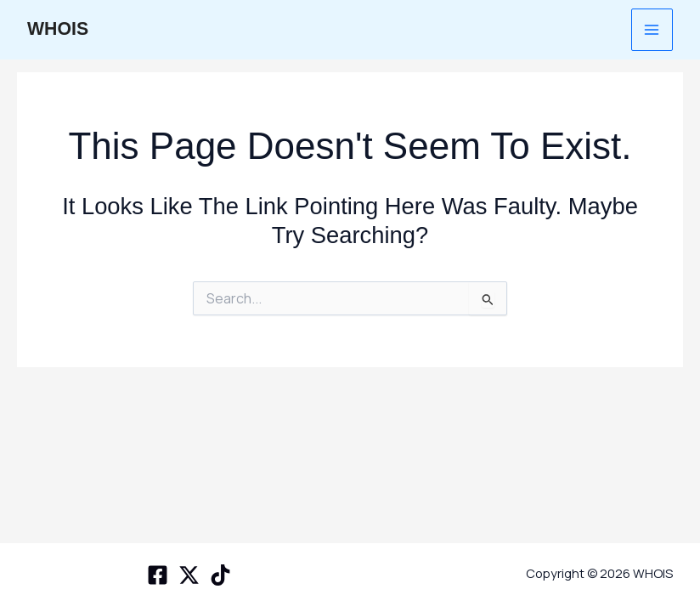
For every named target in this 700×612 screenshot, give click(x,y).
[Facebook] (158, 575)
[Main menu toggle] (652, 29)
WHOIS (59, 29)
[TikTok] (220, 575)
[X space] (189, 575)
